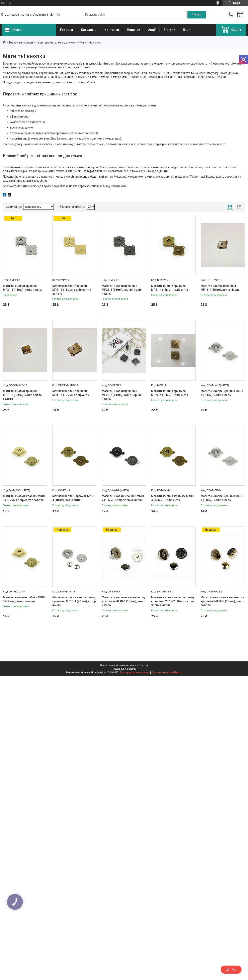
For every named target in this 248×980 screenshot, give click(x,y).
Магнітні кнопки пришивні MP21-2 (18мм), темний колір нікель (122, 290)
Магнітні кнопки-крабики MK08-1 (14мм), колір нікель (222, 498)
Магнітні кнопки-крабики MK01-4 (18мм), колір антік (74, 498)
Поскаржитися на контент (135, 672)
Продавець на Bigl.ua (124, 669)
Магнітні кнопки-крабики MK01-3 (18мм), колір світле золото (25, 498)
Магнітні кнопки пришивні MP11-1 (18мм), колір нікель (220, 288)
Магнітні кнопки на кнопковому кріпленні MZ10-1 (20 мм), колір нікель (74, 601)
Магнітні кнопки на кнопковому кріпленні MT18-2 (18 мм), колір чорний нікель (173, 601)
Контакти (112, 30)
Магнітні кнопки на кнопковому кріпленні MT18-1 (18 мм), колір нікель (123, 601)
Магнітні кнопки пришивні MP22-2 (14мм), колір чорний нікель (122, 395)
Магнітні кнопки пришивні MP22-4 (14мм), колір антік (170, 393)
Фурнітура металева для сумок (56, 43)
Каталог (87, 30)
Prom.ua (143, 665)
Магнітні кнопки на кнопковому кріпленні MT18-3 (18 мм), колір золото (222, 601)
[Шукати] (197, 15)
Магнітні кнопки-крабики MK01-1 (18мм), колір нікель (222, 393)
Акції (152, 30)
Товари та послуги (21, 43)
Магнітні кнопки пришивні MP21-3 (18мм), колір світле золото (72, 290)
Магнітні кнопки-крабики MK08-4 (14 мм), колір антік (173, 498)
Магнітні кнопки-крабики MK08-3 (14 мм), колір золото (25, 599)
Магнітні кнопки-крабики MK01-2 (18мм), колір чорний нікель (124, 498)
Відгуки (169, 30)
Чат (231, 970)
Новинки (134, 30)
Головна (67, 30)
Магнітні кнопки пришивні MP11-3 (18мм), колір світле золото (22, 395)
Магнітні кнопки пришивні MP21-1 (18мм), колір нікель (22, 288)
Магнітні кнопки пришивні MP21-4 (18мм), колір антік (170, 288)
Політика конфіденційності (167, 672)
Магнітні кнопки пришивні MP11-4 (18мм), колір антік (71, 393)
